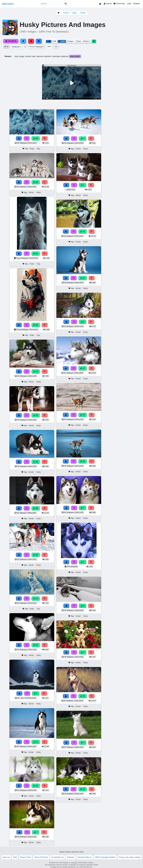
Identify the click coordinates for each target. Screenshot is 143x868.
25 (36, 182)
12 (83, 278)
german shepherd (44, 56)
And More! (75, 56)
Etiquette (71, 857)
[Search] (66, 4)
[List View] (54, 41)
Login (129, 4)
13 (36, 645)
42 (36, 138)
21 (36, 254)
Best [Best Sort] (78, 41)
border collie (31, 56)
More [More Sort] (87, 41)
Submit (108, 4)
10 (83, 415)
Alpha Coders (8, 4)
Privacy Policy (26, 857)
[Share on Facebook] (39, 41)
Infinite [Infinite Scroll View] (62, 41)
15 (36, 415)
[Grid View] (49, 41)
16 (36, 325)
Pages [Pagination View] (70, 41)
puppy (22, 56)
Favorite (11, 41)
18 (36, 371)
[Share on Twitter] (23, 41)
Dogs (74, 13)
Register (137, 4)
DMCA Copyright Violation (105, 857)
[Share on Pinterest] (31, 41)
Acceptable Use (58, 857)
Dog (38, 149)
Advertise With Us (85, 857)
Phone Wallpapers (37, 47)
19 (83, 231)
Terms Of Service (41, 857)
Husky (83, 13)
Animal (66, 13)
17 (36, 742)
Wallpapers (16, 47)
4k (25, 47)
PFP (49, 47)
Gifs (56, 47)
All (6, 47)
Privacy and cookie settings (130, 857)
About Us (6, 857)
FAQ (15, 857)
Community (119, 4)
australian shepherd (60, 56)
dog (16, 56)
